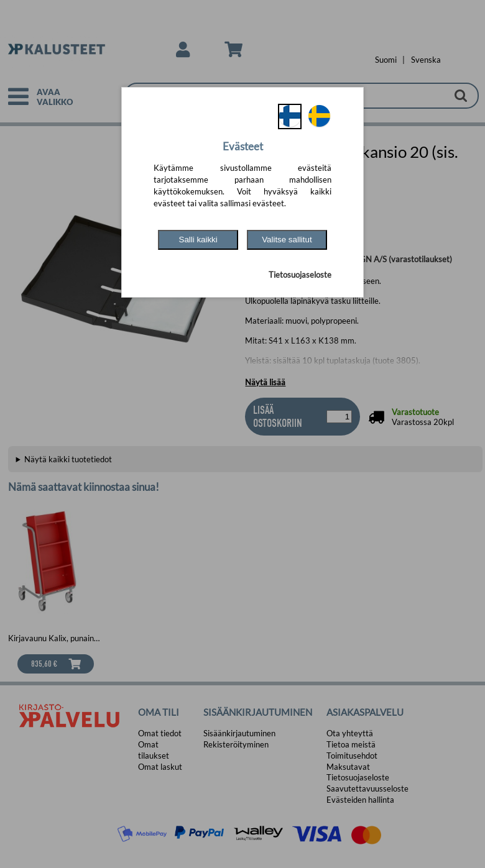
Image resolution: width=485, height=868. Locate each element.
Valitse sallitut (287, 240)
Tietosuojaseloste (300, 275)
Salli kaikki (198, 240)
